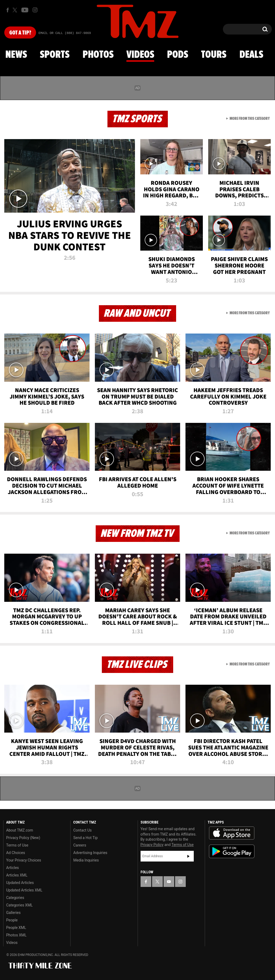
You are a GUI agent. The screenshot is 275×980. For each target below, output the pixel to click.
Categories (15, 898)
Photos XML (16, 935)
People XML (16, 928)
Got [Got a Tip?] (20, 33)
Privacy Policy (152, 845)
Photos (98, 55)
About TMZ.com (20, 830)
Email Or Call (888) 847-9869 (65, 33)
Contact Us (82, 830)
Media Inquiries (86, 860)
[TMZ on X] (16, 10)
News (16, 55)
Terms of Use (17, 845)
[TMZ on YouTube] (169, 882)
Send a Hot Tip (85, 838)
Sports (55, 55)
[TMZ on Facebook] (8, 10)
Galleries (13, 913)
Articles (13, 868)
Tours (214, 55)
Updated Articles (20, 883)
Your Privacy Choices (24, 860)
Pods (178, 55)
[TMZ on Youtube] (25, 10)
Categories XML (19, 905)
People (12, 920)
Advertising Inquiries (90, 853)
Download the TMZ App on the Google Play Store (232, 851)
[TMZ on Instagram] (35, 10)
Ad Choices (16, 853)
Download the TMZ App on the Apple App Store (232, 833)
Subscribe (188, 856)
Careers (80, 845)
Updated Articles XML (24, 890)
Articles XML (17, 875)
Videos (140, 55)
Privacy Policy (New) (23, 838)
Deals (251, 55)
